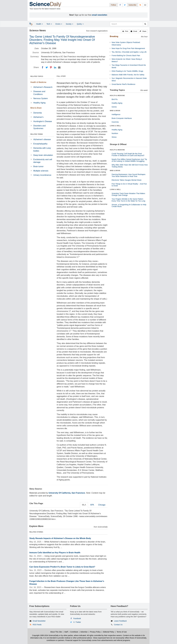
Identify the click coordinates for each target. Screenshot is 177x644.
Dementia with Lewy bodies (42, 149)
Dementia (37, 113)
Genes (114, 107)
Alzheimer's (38, 117)
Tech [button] (49, 24)
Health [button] (39, 24)
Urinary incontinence (42, 175)
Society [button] (69, 24)
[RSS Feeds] (140, 5)
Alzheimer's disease (42, 139)
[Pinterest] (51, 67)
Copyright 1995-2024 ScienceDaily (45, 635)
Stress (114, 137)
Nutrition (115, 133)
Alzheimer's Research (43, 87)
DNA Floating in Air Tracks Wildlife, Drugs (127, 71)
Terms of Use (122, 632)
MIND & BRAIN (115, 111)
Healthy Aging (39, 103)
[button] (125, 31)
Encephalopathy (40, 144)
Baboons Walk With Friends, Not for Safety (128, 75)
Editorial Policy (109, 632)
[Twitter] (47, 67)
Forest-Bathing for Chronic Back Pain (126, 56)
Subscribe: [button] (133, 5)
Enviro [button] (59, 24)
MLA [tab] (84, 505)
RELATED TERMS (37, 134)
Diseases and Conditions (39, 93)
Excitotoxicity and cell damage (43, 161)
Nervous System (41, 98)
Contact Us (118, 625)
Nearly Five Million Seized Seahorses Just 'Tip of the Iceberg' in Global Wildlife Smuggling (129, 160)
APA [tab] (92, 505)
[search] (145, 24)
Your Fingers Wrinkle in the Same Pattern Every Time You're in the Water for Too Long (128, 200)
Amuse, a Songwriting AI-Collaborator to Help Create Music (129, 206)
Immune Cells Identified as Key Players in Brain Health (55, 553)
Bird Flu (115, 99)
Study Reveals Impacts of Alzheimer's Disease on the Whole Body (60, 538)
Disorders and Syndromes (39, 127)
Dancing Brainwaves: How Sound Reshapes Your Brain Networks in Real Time (129, 175)
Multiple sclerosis (41, 171)
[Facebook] (43, 67)
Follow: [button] (114, 5)
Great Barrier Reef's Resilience (123, 84)
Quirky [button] (80, 24)
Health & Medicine (38, 82)
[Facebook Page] (120, 5)
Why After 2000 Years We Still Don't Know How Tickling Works (130, 166)
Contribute (74, 632)
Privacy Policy (95, 632)
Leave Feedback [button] (120, 621)
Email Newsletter (39, 621)
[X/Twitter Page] (125, 5)
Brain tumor (38, 166)
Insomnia (115, 122)
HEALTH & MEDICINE (117, 96)
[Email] (59, 67)
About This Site (56, 632)
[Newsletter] (145, 5)
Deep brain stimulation (43, 155)
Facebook (77, 618)
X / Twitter (77, 622)
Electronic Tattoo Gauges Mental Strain (127, 180)
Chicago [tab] (102, 505)
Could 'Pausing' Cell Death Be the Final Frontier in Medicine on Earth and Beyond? (128, 155)
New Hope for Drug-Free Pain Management (128, 48)
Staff (66, 632)
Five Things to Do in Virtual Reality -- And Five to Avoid (129, 185)
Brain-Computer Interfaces (122, 118)
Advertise (84, 632)
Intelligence (116, 114)
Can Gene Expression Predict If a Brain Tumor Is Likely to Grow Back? (62, 567)
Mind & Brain (36, 108)
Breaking (114, 36)
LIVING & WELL (115, 126)
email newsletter (100, 15)
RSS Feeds (37, 625)
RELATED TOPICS (37, 76)
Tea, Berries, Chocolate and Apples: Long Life (129, 52)
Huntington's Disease (43, 121)
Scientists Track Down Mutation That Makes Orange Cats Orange (128, 194)
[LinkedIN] (55, 67)
